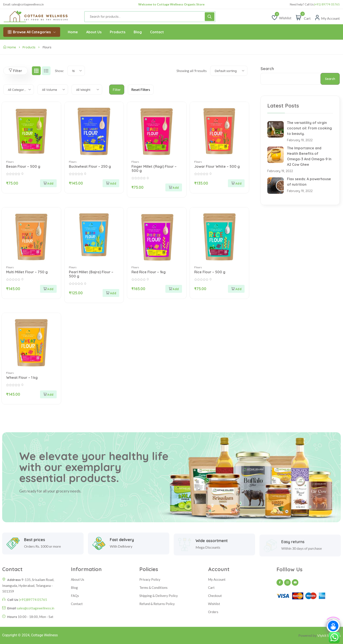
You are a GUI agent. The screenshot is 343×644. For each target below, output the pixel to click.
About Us (78, 579)
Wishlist (214, 604)
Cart (211, 588)
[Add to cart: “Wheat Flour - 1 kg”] (48, 394)
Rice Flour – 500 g (210, 272)
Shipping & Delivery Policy (159, 596)
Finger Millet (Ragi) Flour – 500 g (154, 168)
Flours (10, 162)
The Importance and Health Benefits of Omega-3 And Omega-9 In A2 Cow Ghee (309, 156)
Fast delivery (122, 559)
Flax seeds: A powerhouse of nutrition (309, 182)
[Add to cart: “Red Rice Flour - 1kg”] (174, 289)
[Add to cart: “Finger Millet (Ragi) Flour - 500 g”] (174, 187)
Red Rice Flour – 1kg (149, 272)
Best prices (35, 559)
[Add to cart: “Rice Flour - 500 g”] (236, 289)
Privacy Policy (150, 579)
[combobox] (76, 71)
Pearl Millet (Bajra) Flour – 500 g (91, 274)
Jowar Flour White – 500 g (217, 166)
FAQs (75, 596)
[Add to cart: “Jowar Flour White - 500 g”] (236, 183)
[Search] (210, 17)
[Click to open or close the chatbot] (333, 627)
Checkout (215, 596)
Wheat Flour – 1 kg (22, 378)
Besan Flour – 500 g (23, 166)
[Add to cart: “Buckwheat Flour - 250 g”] (111, 183)
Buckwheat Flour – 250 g (90, 166)
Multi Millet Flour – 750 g (27, 272)
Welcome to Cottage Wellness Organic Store (171, 4)
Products (29, 47)
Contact (77, 604)
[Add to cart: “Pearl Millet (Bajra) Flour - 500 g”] (111, 293)
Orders (213, 612)
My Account (217, 579)
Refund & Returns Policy (157, 604)
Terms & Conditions (153, 588)
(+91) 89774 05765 (327, 4)
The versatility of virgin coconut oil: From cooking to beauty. (309, 128)
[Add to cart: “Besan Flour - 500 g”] (48, 183)
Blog (74, 588)
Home (10, 47)
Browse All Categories (32, 32)
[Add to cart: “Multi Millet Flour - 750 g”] (48, 289)
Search (267, 69)
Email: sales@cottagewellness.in (24, 4)
